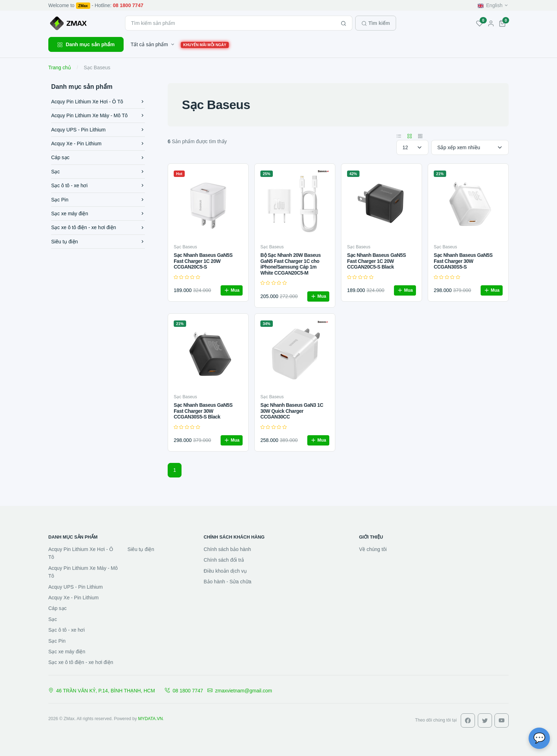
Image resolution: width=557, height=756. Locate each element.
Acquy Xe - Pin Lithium (98, 144)
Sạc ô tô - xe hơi (98, 185)
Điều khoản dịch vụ (225, 571)
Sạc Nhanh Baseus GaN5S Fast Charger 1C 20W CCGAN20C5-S (203, 261)
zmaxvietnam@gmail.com (240, 691)
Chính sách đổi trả (224, 560)
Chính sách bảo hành (227, 549)
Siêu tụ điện (98, 242)
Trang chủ (60, 67)
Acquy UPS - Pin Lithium (98, 130)
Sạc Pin (98, 200)
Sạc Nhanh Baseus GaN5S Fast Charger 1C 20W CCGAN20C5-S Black (377, 261)
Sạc (98, 172)
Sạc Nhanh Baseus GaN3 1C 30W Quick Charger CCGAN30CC (292, 411)
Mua (232, 290)
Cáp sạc (98, 157)
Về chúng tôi (373, 549)
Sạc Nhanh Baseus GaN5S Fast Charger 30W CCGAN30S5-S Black (203, 411)
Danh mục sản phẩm (86, 44)
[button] (502, 23)
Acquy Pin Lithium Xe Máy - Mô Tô (98, 115)
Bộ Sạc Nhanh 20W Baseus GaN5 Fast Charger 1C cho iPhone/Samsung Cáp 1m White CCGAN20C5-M (291, 264)
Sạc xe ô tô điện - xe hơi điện (98, 227)
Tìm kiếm (376, 23)
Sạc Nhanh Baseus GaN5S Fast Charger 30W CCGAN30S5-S (463, 261)
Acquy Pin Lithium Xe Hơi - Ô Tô (98, 102)
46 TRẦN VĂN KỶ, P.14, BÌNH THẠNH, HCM (102, 691)
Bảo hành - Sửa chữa (227, 582)
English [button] (490, 5)
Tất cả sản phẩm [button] (149, 44)
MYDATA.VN (151, 719)
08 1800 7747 (184, 691)
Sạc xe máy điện (98, 214)
